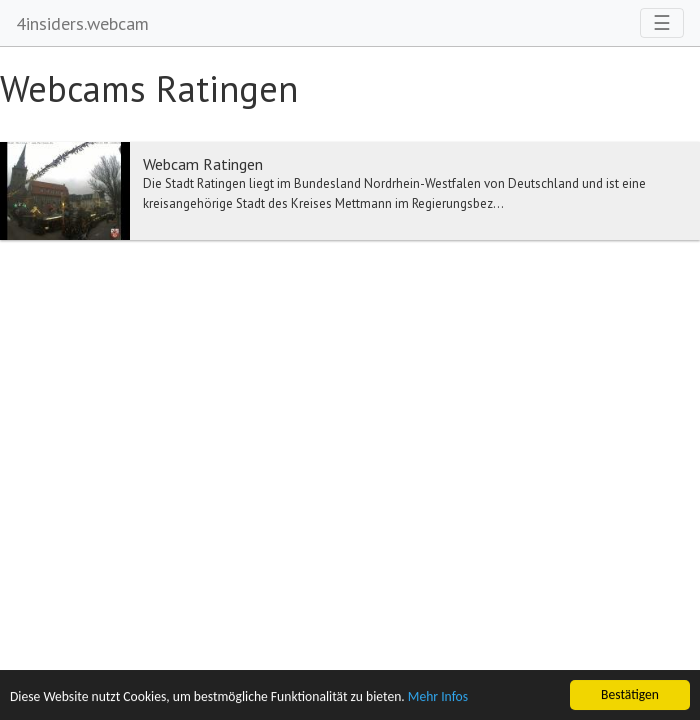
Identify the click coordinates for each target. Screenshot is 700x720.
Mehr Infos (438, 697)
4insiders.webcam (82, 23)
